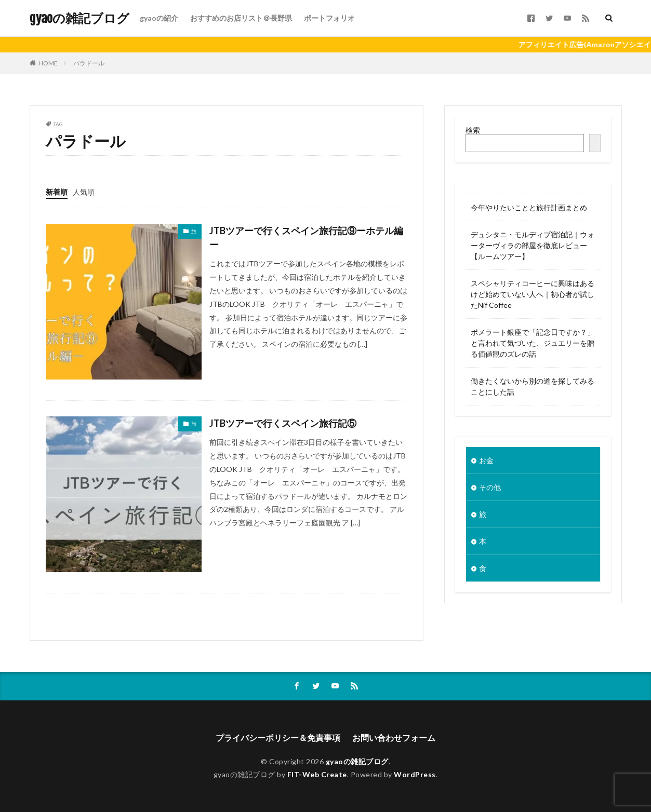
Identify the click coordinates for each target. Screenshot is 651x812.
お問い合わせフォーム (394, 737)
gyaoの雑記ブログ (79, 18)
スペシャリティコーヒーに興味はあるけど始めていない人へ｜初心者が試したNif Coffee (533, 294)
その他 (490, 487)
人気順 (84, 192)
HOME (48, 63)
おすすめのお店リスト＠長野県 (241, 18)
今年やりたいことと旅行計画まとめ (529, 207)
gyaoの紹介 (159, 18)
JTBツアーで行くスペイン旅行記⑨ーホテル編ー (306, 238)
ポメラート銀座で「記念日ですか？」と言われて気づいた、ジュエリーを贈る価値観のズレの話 (533, 343)
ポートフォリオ (329, 18)
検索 (473, 130)
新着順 (57, 192)
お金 (486, 460)
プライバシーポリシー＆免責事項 (278, 737)
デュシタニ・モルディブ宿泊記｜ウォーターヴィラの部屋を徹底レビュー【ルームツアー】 (533, 245)
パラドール (89, 63)
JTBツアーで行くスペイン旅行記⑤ (283, 423)
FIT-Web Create (317, 774)
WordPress (415, 774)
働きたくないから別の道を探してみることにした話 (533, 386)
